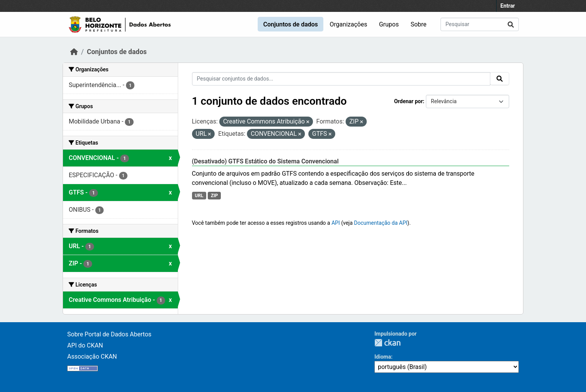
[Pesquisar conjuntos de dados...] (480, 24)
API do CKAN (85, 345)
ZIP (214, 196)
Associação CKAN (92, 357)
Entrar (508, 6)
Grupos (389, 24)
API (336, 223)
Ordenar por (408, 101)
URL (199, 196)
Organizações (349, 24)
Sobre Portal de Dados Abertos (109, 334)
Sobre (418, 24)
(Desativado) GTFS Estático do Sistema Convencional (265, 161)
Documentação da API (381, 223)
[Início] (74, 52)
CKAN (387, 343)
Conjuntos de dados (290, 24)
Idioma (383, 357)
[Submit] (511, 24)
